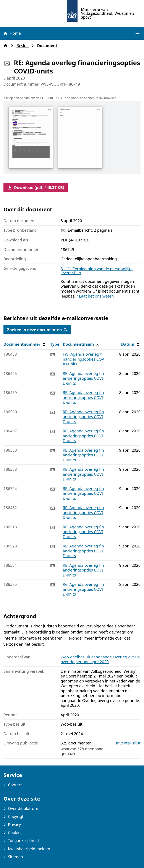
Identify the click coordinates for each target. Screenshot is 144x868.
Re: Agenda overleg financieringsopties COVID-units (83, 589)
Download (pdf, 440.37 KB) (36, 187)
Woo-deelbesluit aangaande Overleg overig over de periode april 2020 (100, 659)
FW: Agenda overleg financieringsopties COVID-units (83, 359)
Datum (131, 344)
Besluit (24, 46)
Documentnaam (81, 344)
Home (12, 33)
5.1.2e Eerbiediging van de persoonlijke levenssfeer (97, 271)
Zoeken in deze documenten (37, 330)
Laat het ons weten (96, 296)
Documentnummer (25, 344)
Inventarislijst (128, 743)
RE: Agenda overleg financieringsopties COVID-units (83, 378)
